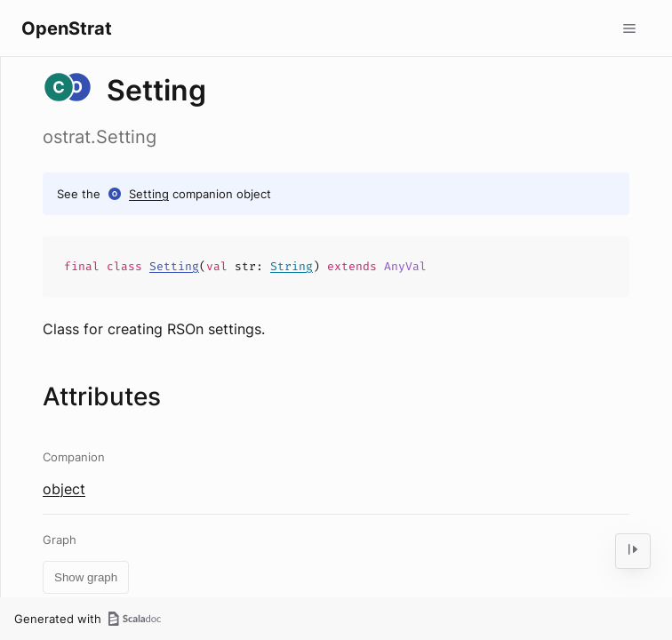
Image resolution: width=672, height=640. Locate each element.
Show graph (86, 577)
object (64, 489)
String (292, 266)
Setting (149, 194)
